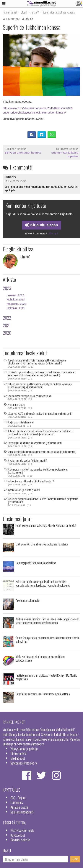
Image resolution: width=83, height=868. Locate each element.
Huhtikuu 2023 (16, 299)
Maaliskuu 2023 (16, 304)
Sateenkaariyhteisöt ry (24, 763)
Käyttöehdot (18, 835)
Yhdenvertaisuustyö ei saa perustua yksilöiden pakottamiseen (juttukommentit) (38, 471)
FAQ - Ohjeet (18, 798)
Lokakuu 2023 (15, 295)
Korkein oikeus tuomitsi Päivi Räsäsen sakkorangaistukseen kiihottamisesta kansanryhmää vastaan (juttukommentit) (37, 362)
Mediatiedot (18, 758)
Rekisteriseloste (20, 840)
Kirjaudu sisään (42, 225)
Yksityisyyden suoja (22, 830)
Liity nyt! (53, 233)
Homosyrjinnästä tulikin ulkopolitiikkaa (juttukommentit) (35, 443)
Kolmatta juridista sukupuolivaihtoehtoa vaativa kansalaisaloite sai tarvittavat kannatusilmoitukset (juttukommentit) (40, 433)
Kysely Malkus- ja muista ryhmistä (24, 490)
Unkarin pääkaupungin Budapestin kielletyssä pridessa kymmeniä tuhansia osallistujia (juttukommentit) (40, 385)
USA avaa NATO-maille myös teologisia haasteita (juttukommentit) (40, 413)
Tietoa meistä (18, 753)
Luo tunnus (17, 802)
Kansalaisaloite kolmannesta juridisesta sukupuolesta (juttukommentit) (42, 452)
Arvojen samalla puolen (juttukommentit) (27, 460)
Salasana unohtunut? (22, 812)
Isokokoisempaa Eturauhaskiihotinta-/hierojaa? (31, 481)
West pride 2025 (16, 405)
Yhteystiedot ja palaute (24, 749)
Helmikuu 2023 (16, 308)
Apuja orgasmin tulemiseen (21, 422)
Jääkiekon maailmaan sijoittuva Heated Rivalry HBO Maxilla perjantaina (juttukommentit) (43, 500)
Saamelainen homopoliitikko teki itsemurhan (29, 396)
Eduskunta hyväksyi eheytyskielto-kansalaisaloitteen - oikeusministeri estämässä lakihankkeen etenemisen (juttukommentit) (41, 374)
